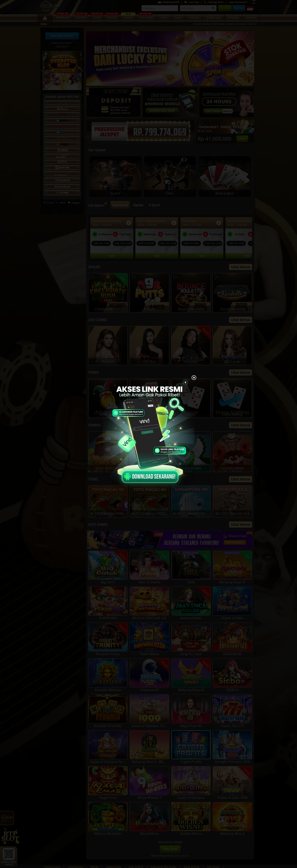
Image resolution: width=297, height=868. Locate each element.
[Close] (194, 378)
